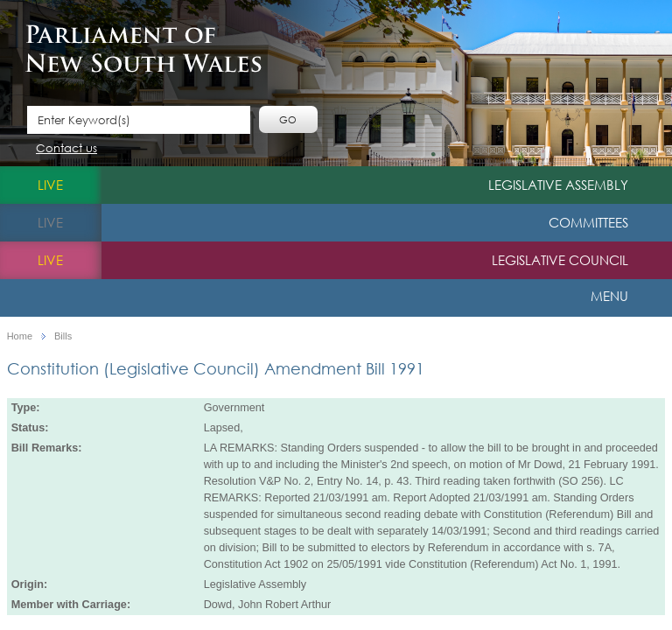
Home (20, 336)
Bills (63, 336)
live (50, 185)
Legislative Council (560, 260)
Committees (588, 222)
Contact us (66, 149)
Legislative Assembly (558, 185)
